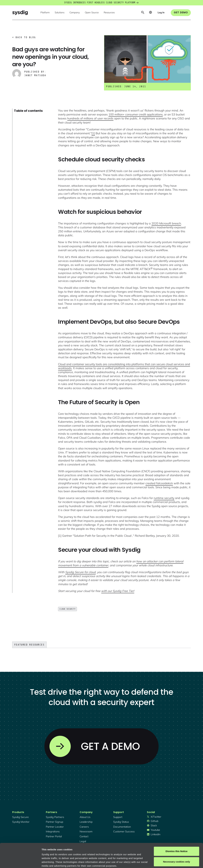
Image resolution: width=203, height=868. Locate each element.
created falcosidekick (159, 483)
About (108, 849)
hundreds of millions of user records (90, 118)
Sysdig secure (20, 817)
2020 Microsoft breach (166, 223)
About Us (85, 817)
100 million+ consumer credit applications (136, 114)
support (118, 817)
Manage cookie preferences (57, 862)
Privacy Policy (85, 849)
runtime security (164, 498)
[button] (45, 13)
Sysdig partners (55, 817)
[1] (93, 133)
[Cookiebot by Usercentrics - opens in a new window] (21, 862)
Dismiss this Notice (177, 827)
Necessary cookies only (177, 837)
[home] (20, 13)
